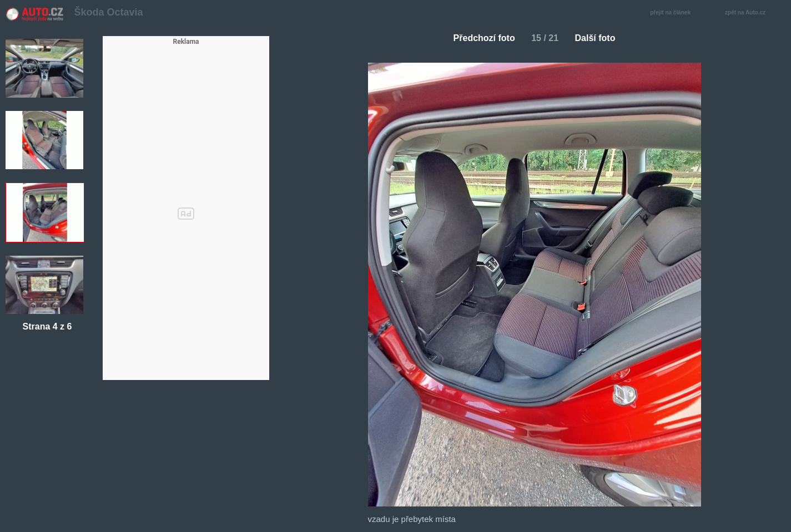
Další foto (600, 38)
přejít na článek (673, 13)
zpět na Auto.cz (751, 13)
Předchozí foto (480, 38)
